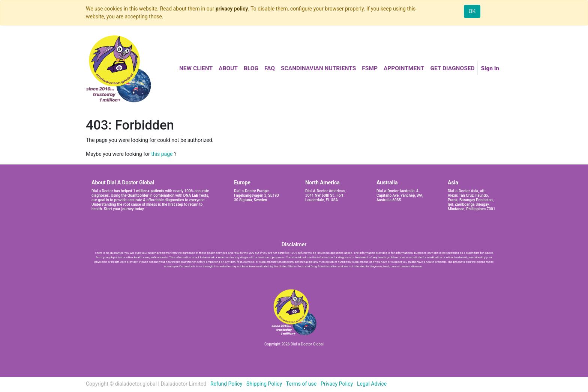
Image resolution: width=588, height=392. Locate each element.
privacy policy (232, 9)
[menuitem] (196, 69)
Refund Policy (226, 384)
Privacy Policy (337, 384)
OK (472, 11)
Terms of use (301, 384)
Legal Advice (372, 384)
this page (162, 154)
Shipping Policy (264, 384)
